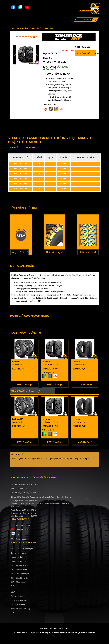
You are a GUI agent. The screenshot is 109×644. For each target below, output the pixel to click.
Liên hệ (95, 13)
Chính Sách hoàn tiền (19, 582)
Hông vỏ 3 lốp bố (19, 252)
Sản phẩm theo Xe (18, 604)
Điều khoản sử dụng (18, 553)
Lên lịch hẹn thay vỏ (18, 600)
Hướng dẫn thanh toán (20, 557)
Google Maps (19, 539)
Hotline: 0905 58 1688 (19, 489)
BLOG (13, 592)
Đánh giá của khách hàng (21, 609)
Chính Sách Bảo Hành (19, 570)
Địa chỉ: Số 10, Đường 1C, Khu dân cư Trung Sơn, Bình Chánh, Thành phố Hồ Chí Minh (42, 497)
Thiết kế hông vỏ (54, 252)
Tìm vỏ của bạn (17, 596)
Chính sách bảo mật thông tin (22, 549)
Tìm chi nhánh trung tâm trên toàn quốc (26, 484)
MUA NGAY (24, 384)
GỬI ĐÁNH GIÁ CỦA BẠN (86, 54)
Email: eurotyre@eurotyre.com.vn (24, 493)
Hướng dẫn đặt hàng (19, 561)
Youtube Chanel (20, 529)
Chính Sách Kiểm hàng (19, 565)
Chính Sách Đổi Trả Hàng (20, 578)
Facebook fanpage (21, 525)
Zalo (15, 534)
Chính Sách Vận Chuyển (20, 574)
